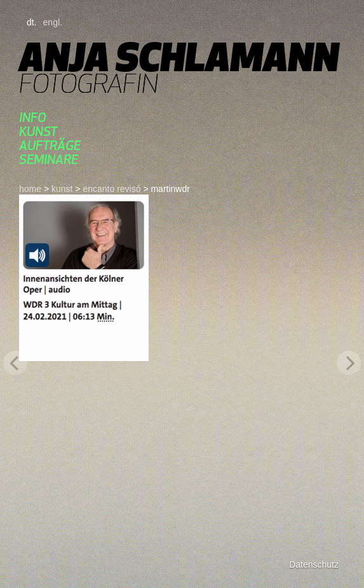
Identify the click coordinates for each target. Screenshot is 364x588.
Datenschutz (314, 564)
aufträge (50, 145)
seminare (49, 159)
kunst (38, 131)
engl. (53, 22)
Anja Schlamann (179, 57)
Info (33, 117)
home (30, 189)
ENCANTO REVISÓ (111, 189)
